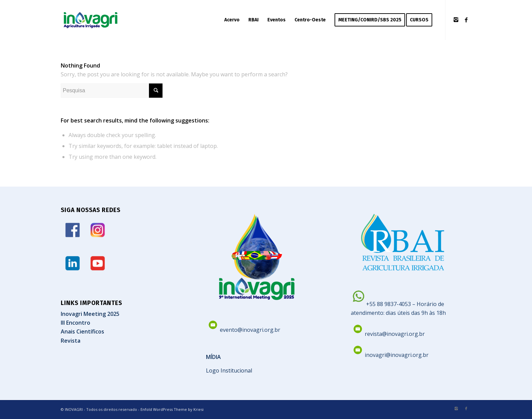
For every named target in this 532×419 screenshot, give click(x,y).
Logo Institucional (229, 370)
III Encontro (75, 323)
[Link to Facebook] (466, 20)
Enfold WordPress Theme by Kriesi (172, 409)
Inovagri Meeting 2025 (90, 314)
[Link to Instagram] (456, 20)
